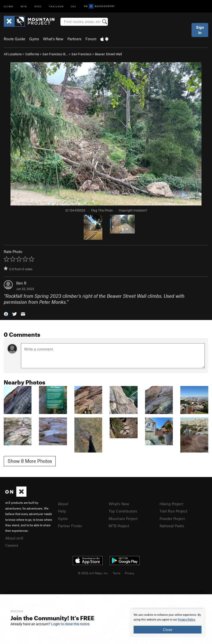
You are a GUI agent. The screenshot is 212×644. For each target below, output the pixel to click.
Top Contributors (123, 511)
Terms (117, 573)
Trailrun (56, 6)
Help (62, 511)
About (63, 504)
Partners (74, 39)
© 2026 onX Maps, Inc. (93, 573)
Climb (8, 6)
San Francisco (81, 54)
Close (168, 629)
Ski (74, 6)
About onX (14, 538)
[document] (168, 623)
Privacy (130, 573)
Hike (38, 6)
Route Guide (14, 39)
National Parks (172, 526)
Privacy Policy (186, 620)
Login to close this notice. (71, 624)
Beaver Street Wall (108, 54)
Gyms (34, 39)
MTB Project (119, 526)
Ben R (21, 283)
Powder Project (172, 518)
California (32, 54)
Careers (12, 545)
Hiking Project (171, 504)
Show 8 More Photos (30, 461)
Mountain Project (123, 518)
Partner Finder (70, 526)
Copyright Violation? (133, 210)
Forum (91, 39)
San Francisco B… (55, 54)
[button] (6, 314)
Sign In (200, 30)
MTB (24, 6)
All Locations (13, 54)
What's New (53, 39)
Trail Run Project (173, 511)
